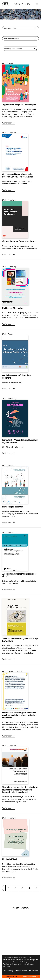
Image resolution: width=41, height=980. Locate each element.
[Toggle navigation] (37, 4)
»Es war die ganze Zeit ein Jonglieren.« (19, 241)
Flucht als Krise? (10, 859)
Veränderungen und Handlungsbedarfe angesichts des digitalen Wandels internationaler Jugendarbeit (20, 790)
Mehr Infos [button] (7, 966)
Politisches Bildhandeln (13, 308)
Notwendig (8, 971)
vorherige (5, 888)
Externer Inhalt (21, 971)
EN (29, 4)
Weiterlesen (7, 123)
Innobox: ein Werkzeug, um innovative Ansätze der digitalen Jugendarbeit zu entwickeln (19, 715)
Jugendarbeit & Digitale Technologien (19, 105)
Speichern (10, 977)
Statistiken (33, 971)
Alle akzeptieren (29, 977)
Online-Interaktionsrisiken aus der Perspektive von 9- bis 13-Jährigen (18, 175)
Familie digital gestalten (13, 507)
